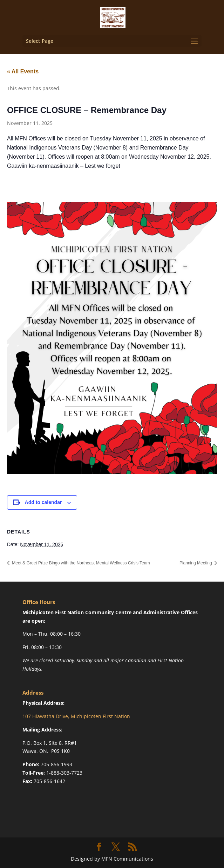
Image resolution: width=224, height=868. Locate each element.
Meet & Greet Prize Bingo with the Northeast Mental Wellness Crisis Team (80, 563)
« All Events (23, 71)
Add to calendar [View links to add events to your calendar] (43, 502)
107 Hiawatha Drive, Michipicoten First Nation (76, 716)
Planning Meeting (196, 563)
